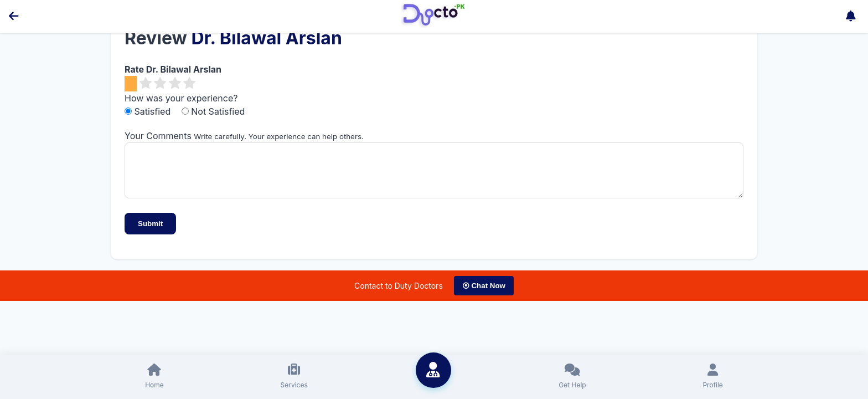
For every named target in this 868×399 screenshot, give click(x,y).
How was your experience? (181, 98)
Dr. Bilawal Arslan (266, 38)
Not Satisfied (213, 111)
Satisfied (149, 111)
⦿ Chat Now (484, 294)
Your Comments (158, 136)
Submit (150, 232)
